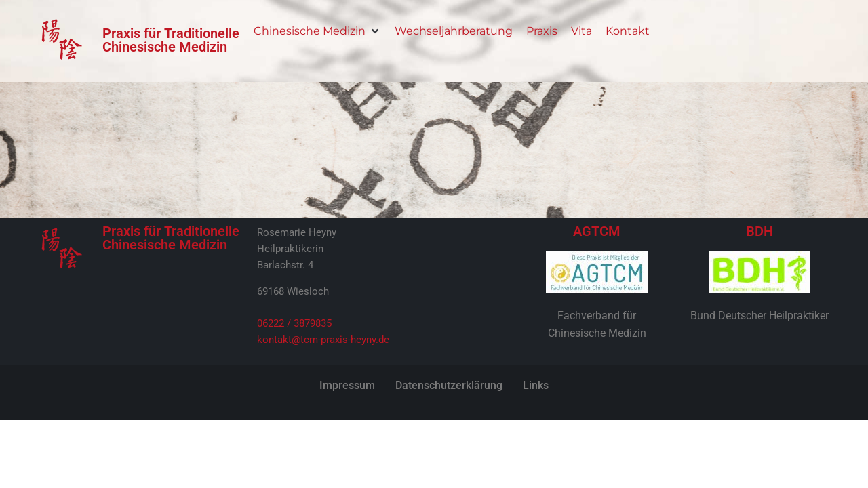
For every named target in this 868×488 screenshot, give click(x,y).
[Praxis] (542, 31)
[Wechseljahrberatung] (454, 31)
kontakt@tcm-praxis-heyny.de (323, 340)
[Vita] (581, 31)
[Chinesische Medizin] (317, 31)
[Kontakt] (628, 31)
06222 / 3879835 (294, 323)
